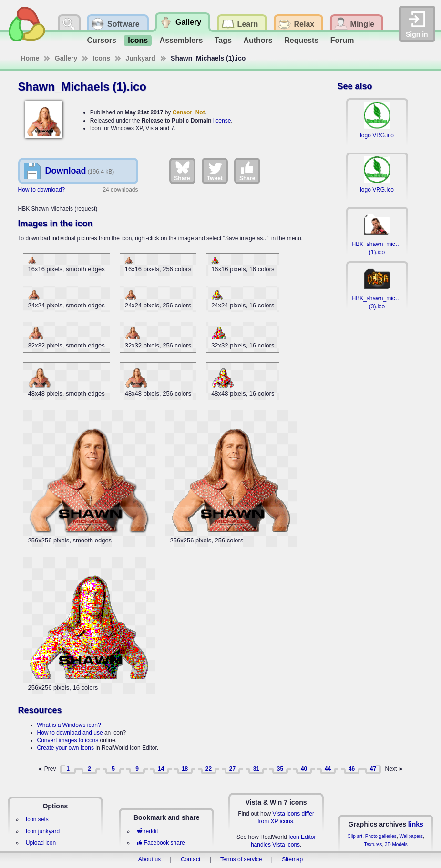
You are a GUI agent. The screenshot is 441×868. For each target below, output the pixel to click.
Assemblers (181, 40)
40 (304, 769)
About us (149, 859)
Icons (138, 40)
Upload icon (41, 843)
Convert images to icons (68, 740)
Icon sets (37, 819)
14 (161, 769)
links (416, 824)
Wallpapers (411, 836)
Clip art (355, 836)
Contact (190, 859)
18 (185, 769)
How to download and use (70, 733)
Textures (373, 844)
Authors (258, 40)
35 (280, 769)
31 (256, 769)
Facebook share (161, 843)
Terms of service (241, 859)
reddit (147, 831)
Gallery (66, 58)
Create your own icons (66, 748)
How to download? (42, 190)
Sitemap (292, 859)
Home (30, 58)
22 (209, 769)
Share (182, 171)
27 (232, 769)
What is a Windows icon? (69, 725)
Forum (342, 40)
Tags (223, 40)
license (222, 121)
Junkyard (141, 58)
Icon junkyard (43, 831)
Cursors (102, 40)
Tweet (215, 171)
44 (328, 769)
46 (352, 769)
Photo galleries (381, 836)
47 (373, 769)
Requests (301, 40)
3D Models (396, 844)
